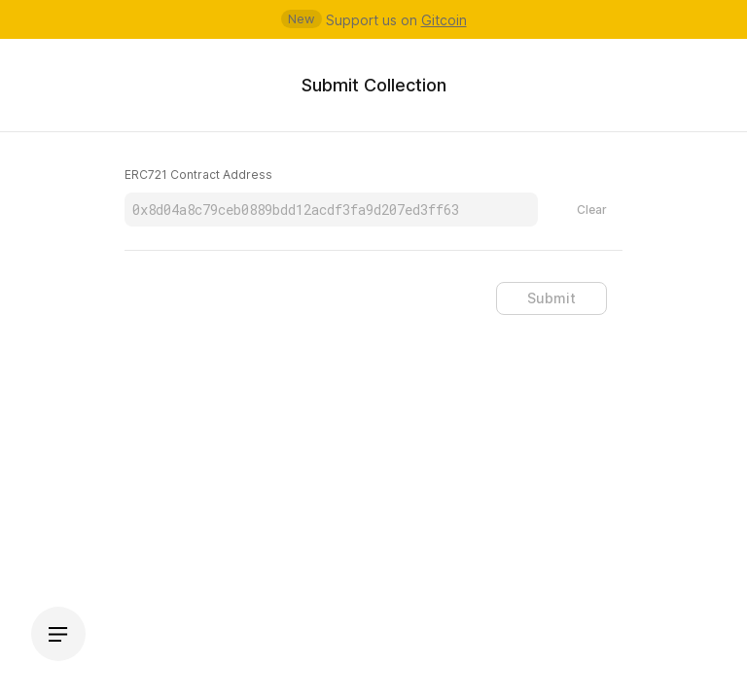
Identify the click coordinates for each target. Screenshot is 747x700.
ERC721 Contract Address (198, 175)
